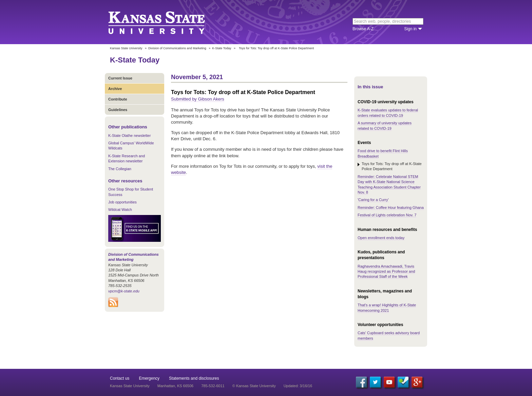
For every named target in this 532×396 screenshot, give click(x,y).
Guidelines (118, 110)
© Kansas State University (254, 386)
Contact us (120, 378)
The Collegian (120, 169)
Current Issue (120, 78)
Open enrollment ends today (381, 238)
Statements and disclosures (194, 378)
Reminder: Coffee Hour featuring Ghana (391, 208)
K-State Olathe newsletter (129, 136)
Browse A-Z (363, 29)
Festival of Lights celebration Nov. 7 (387, 215)
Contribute (118, 99)
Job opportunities (122, 202)
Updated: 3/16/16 (298, 386)
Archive (115, 89)
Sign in (410, 29)
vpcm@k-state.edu (124, 291)
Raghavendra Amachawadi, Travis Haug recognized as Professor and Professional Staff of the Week (386, 272)
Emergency (149, 378)
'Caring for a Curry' (373, 200)
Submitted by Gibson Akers (198, 99)
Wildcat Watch (120, 210)
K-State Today (222, 48)
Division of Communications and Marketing (177, 48)
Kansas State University (165, 22)
